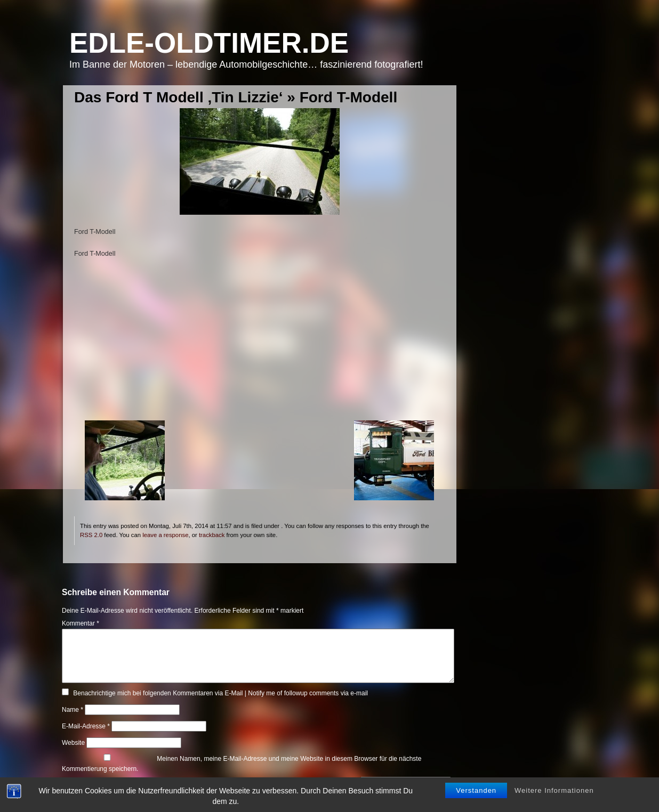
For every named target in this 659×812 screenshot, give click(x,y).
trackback (212, 535)
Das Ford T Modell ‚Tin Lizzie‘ (179, 97)
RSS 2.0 (91, 535)
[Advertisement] (259, 346)
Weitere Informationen (554, 791)
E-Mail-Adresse (86, 726)
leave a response (165, 535)
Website (73, 743)
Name (73, 710)
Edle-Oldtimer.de (209, 43)
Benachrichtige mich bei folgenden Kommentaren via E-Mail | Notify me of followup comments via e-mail (220, 693)
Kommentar (81, 623)
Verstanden (476, 791)
